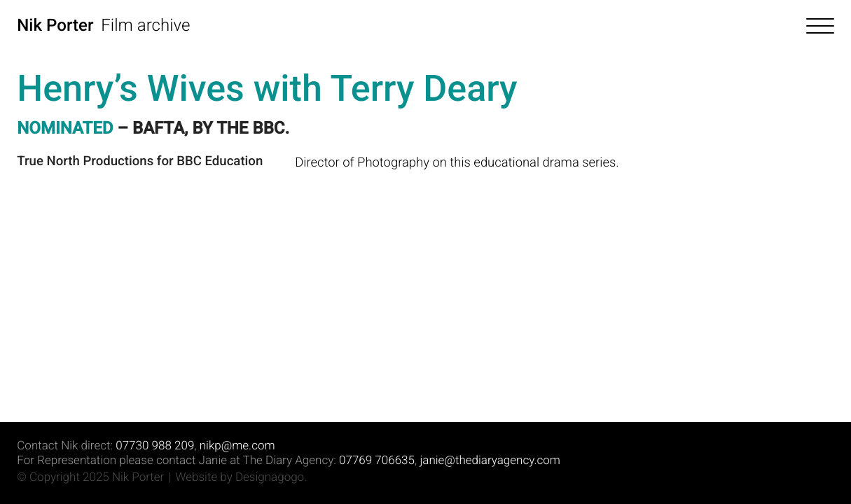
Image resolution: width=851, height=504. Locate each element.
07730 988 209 (155, 446)
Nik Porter (55, 25)
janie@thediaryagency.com (490, 461)
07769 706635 (377, 461)
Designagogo (270, 477)
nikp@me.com (237, 446)
